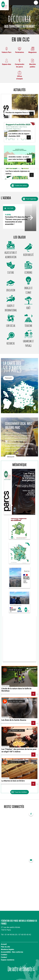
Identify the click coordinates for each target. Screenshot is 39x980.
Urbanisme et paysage (28, 343)
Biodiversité (28, 255)
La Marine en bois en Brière (13, 781)
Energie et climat (28, 290)
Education (11, 290)
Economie (28, 272)
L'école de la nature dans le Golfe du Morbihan (16, 690)
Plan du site (5, 947)
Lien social (11, 326)
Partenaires (20, 52)
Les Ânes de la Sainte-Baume (14, 720)
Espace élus (7, 64)
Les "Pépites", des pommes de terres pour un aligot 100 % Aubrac (19, 750)
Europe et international (11, 308)
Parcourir (8, 378)
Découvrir (11, 457)
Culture (11, 272)
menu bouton (36, 3)
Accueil (4, 944)
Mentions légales (7, 950)
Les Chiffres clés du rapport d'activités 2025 (19, 135)
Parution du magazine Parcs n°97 (18, 113)
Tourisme (28, 326)
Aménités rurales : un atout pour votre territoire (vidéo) (19, 158)
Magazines (32, 52)
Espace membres (8, 960)
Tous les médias (21, 792)
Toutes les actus (21, 186)
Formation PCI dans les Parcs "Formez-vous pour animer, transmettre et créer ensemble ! (17, 221)
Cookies (4, 955)
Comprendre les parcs (20, 66)
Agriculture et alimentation (11, 255)
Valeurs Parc (6, 52)
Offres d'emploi (19, 78)
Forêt (28, 308)
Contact (4, 957)
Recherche (11, 343)
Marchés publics (32, 66)
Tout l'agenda (31, 199)
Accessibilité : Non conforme (12, 952)
